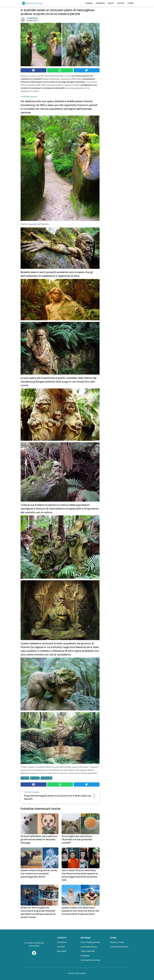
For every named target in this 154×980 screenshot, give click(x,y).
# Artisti (25, 778)
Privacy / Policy (117, 942)
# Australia (46, 778)
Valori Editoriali (88, 951)
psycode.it (62, 951)
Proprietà (85, 956)
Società (121, 3)
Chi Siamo (62, 942)
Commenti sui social (90, 960)
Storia (130, 3)
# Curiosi (35, 778)
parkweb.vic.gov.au (30, 96)
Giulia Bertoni (33, 18)
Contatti (61, 947)
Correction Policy (89, 947)
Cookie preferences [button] (119, 947)
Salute (111, 3)
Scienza (89, 3)
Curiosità (100, 3)
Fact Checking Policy (90, 942)
